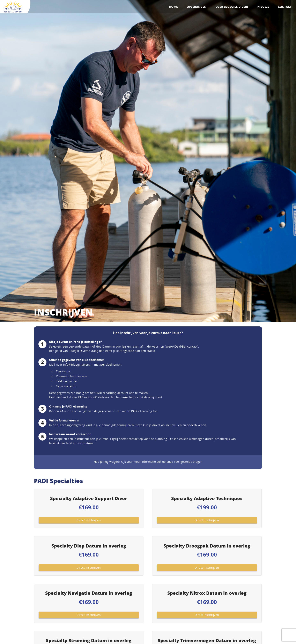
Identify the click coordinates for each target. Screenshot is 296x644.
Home (173, 7)
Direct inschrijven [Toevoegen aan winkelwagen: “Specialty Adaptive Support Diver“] (89, 520)
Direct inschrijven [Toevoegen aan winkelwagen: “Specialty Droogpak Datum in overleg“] (207, 568)
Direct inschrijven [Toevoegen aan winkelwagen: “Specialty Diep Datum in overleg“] (89, 568)
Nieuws (263, 7)
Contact (285, 7)
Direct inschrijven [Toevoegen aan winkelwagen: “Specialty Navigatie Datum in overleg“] (89, 615)
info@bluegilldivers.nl (78, 364)
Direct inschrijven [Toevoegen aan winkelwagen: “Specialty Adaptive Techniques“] (207, 520)
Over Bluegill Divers (232, 7)
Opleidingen (197, 7)
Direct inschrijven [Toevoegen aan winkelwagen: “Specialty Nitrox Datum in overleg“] (207, 615)
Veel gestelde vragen (188, 462)
